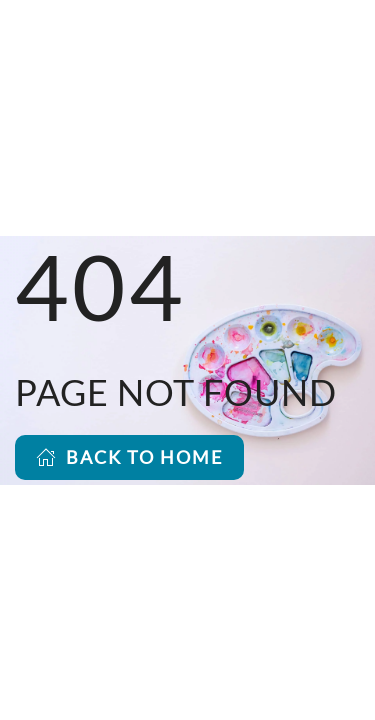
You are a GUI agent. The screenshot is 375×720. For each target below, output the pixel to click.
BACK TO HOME (129, 457)
